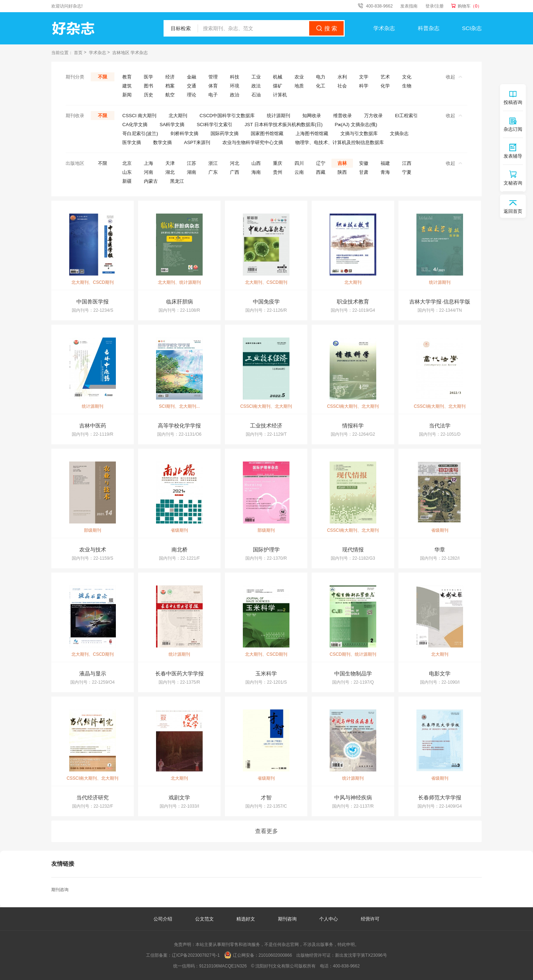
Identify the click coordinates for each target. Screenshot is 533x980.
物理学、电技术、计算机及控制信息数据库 (339, 142)
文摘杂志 (399, 133)
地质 (299, 86)
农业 (299, 77)
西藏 (321, 172)
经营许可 (370, 919)
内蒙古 (151, 181)
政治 (235, 95)
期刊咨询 (60, 890)
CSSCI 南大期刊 (139, 116)
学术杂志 (384, 28)
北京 (127, 163)
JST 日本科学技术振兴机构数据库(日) (284, 125)
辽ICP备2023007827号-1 (196, 955)
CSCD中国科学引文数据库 (227, 116)
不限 (103, 77)
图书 (148, 86)
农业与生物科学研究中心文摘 (253, 142)
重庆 (278, 163)
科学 (364, 86)
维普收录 (343, 116)
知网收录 (312, 116)
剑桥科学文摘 (184, 133)
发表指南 (409, 6)
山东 (127, 172)
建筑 (127, 86)
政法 (256, 86)
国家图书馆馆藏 (267, 133)
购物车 (470, 6)
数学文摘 (162, 142)
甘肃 (364, 172)
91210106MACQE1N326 (223, 966)
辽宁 (321, 163)
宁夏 (407, 172)
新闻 (127, 95)
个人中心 (329, 919)
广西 (235, 172)
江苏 (192, 163)
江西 (407, 163)
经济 (170, 77)
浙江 (213, 163)
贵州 (278, 172)
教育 (127, 77)
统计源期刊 (279, 116)
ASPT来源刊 (197, 142)
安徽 (364, 163)
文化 (407, 77)
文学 (364, 77)
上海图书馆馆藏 (312, 133)
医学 (148, 77)
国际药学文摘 (225, 133)
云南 (299, 172)
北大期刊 (178, 116)
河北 (235, 163)
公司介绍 (163, 919)
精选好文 (246, 919)
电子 (213, 95)
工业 (256, 77)
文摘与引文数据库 (359, 133)
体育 (213, 86)
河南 (148, 172)
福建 (385, 163)
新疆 (127, 181)
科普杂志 (429, 28)
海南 (256, 172)
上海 (148, 163)
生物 (407, 86)
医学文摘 (132, 142)
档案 (170, 86)
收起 (454, 77)
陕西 (342, 172)
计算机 (280, 95)
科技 (235, 77)
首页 (78, 53)
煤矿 (278, 86)
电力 (321, 77)
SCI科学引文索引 (214, 125)
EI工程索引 (406, 116)
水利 (342, 77)
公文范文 (205, 919)
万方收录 (373, 116)
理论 (192, 95)
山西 (256, 163)
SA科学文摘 (172, 125)
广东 (213, 172)
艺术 (385, 77)
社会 (342, 86)
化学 (385, 86)
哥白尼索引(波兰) (140, 133)
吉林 (342, 163)
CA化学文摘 (135, 125)
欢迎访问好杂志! (67, 6)
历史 (148, 95)
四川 (299, 163)
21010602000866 (275, 955)
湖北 (170, 172)
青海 (385, 172)
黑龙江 (177, 181)
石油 (256, 95)
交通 (192, 86)
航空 (170, 95)
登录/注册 (435, 6)
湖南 (192, 172)
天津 (170, 163)
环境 (235, 86)
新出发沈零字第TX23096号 (361, 955)
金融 (192, 77)
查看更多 (266, 831)
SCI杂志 (472, 28)
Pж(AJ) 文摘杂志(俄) (356, 125)
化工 (321, 86)
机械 (278, 77)
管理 (213, 77)
